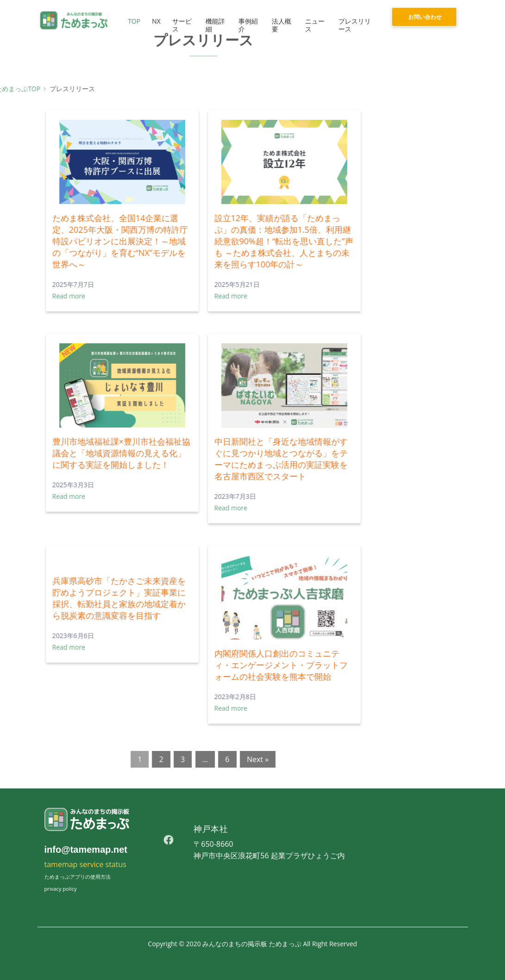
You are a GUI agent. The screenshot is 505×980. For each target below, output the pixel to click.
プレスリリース (354, 25)
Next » (180, 759)
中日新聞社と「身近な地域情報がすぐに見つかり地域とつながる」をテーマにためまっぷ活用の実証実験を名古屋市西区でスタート (204, 459)
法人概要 (280, 25)
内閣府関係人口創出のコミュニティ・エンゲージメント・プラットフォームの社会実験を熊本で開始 (204, 665)
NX (154, 21)
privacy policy (61, 889)
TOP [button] (132, 21)
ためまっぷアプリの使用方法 (78, 877)
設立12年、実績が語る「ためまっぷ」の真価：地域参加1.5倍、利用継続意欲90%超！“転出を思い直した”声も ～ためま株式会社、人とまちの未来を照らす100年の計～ (206, 241)
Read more (153, 296)
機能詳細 (213, 25)
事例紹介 (247, 25)
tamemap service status (85, 864)
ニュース (314, 25)
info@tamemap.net (86, 850)
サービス (180, 25)
